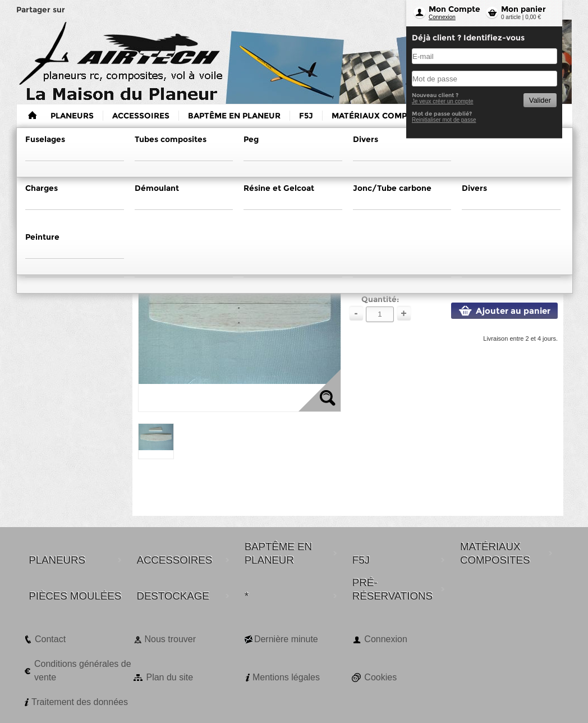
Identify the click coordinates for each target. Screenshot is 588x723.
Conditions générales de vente (83, 671)
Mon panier (523, 9)
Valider (540, 100)
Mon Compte (454, 9)
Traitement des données (80, 702)
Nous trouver (170, 639)
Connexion (442, 17)
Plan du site (169, 677)
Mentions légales (286, 677)
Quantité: (380, 299)
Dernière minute (286, 639)
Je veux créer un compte (443, 101)
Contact (50, 639)
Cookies (380, 677)
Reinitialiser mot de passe (444, 120)
